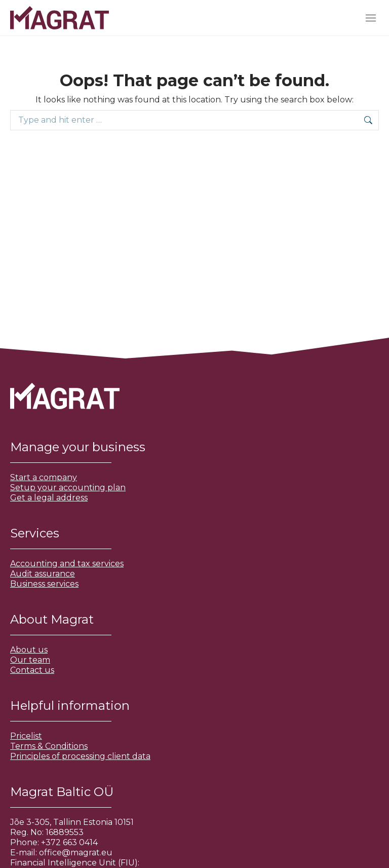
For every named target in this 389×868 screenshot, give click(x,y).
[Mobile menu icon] (371, 18)
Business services (44, 584)
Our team (30, 660)
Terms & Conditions (49, 746)
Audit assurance (43, 574)
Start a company (44, 477)
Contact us (32, 670)
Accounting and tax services (67, 564)
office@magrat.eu (76, 853)
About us (29, 650)
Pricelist (26, 736)
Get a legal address (49, 498)
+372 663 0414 (69, 842)
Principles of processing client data (80, 756)
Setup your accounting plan (68, 487)
